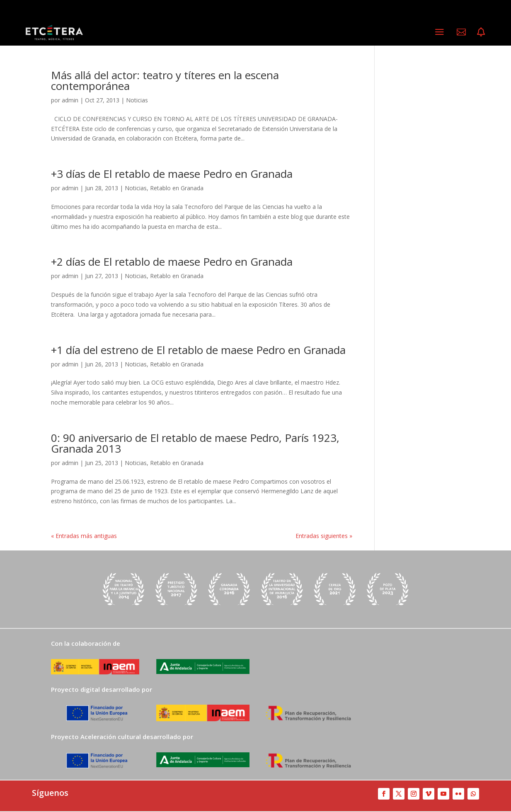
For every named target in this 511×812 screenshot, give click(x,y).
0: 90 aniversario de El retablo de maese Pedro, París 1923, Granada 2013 (195, 443)
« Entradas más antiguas (84, 536)
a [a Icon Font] (440, 32)
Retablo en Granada (177, 188)
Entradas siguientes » (324, 536)
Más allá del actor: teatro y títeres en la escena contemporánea (165, 80)
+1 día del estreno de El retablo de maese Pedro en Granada (198, 350)
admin (70, 100)
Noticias (137, 100)
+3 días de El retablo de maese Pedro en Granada (172, 174)
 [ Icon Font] (461, 32)
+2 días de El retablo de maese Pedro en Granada (172, 262)
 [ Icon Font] (481, 32)
